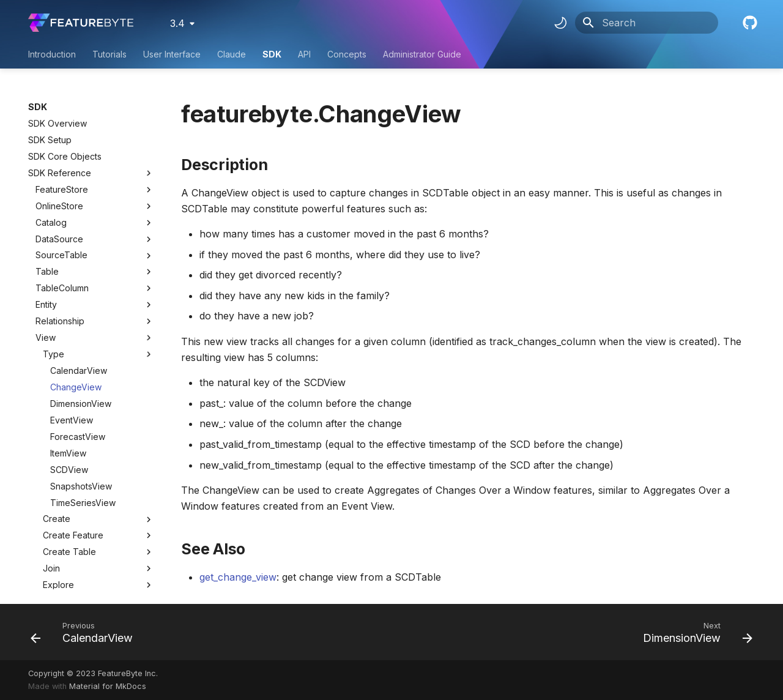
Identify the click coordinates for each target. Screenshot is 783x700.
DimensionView (81, 285)
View (46, 219)
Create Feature (98, 417)
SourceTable (61, 137)
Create (98, 401)
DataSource (59, 121)
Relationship (60, 203)
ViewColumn (61, 516)
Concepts (347, 54)
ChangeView (76, 269)
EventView (72, 302)
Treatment (56, 582)
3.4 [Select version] (177, 23)
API (304, 54)
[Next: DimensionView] (694, 632)
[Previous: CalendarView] (85, 632)
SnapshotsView (81, 368)
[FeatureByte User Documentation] (81, 23)
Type (98, 236)
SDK (272, 54)
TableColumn (62, 170)
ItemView (68, 335)
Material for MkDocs (108, 686)
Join (98, 450)
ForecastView (78, 318)
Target (49, 566)
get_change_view (238, 577)
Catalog (51, 104)
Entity (46, 186)
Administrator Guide (422, 54)
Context (51, 533)
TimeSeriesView (83, 385)
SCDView (69, 352)
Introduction (52, 54)
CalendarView (79, 252)
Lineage (98, 500)
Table (47, 153)
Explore (98, 467)
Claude (232, 54)
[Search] (647, 23)
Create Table (98, 434)
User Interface (172, 54)
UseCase (54, 549)
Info (98, 483)
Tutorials (109, 54)
